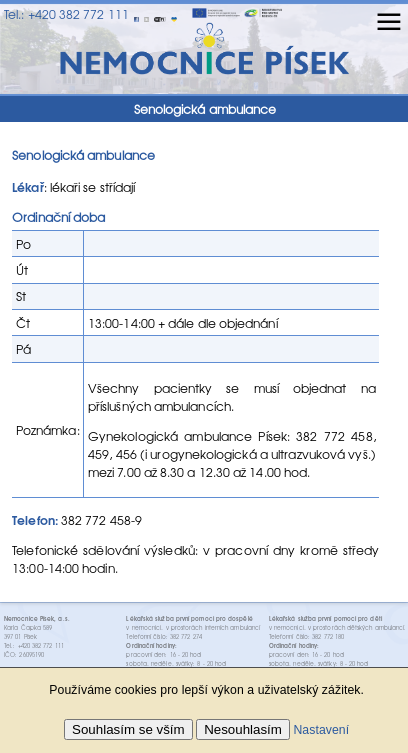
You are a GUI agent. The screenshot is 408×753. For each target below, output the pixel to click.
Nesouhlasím (243, 729)
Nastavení (321, 730)
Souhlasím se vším (128, 729)
